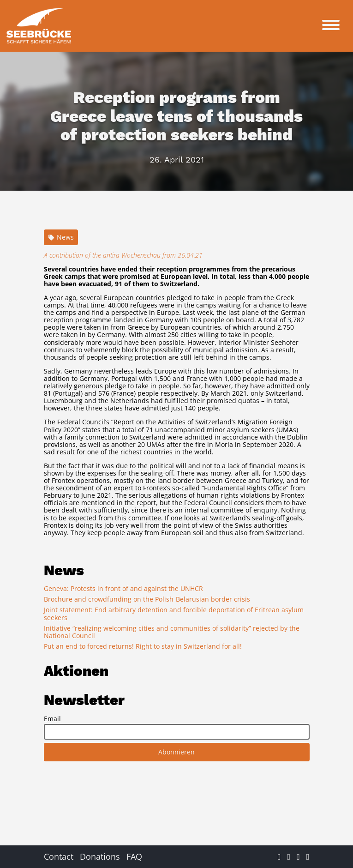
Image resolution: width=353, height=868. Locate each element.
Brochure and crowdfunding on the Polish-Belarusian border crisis (147, 599)
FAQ (134, 856)
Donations (100, 856)
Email (52, 719)
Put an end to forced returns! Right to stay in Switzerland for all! (143, 646)
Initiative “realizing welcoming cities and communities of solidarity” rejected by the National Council (172, 632)
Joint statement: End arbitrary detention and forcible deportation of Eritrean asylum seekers (174, 613)
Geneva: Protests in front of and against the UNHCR (123, 588)
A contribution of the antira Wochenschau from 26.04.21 (123, 255)
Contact (59, 856)
